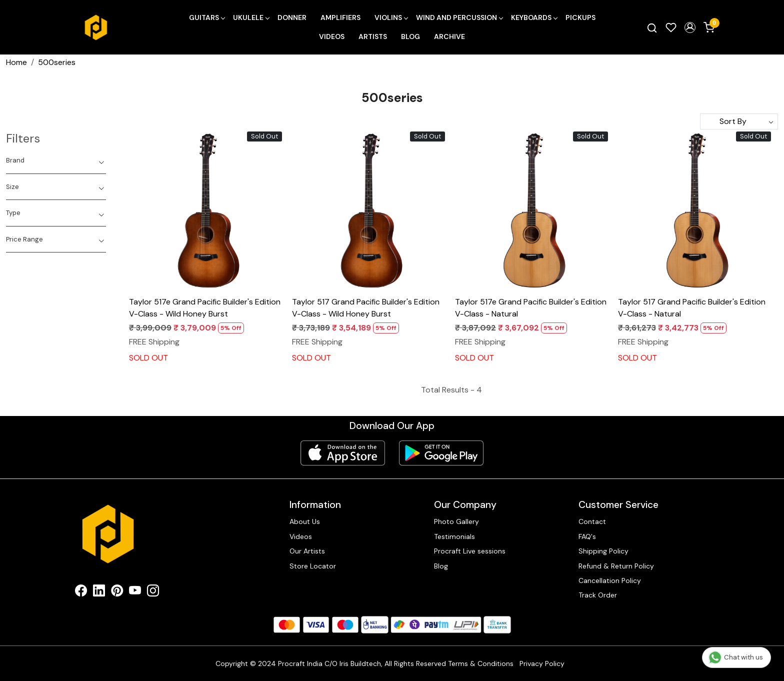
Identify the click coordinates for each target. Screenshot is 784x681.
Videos (332, 36)
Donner (292, 17)
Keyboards (534, 17)
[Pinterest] (117, 592)
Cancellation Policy (610, 580)
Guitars (207, 17)
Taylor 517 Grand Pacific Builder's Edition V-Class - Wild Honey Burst (366, 308)
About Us (305, 521)
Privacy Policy (542, 663)
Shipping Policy (603, 551)
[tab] (56, 160)
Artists (373, 36)
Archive (449, 36)
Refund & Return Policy (616, 566)
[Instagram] (153, 592)
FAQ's (587, 536)
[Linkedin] (99, 592)
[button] (690, 27)
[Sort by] (739, 121)
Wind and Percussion (459, 17)
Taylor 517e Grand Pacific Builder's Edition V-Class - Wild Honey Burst (205, 308)
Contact (592, 521)
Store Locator (313, 566)
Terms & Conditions (481, 663)
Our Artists (307, 551)
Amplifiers (340, 17)
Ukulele (251, 17)
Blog (410, 36)
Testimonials (454, 536)
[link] (652, 27)
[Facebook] (81, 592)
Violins (391, 17)
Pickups (580, 17)
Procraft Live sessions (470, 551)
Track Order (598, 595)
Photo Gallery (456, 521)
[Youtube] (135, 592)
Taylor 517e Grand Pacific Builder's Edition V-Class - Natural (531, 308)
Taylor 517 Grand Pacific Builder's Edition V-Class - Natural (692, 308)
